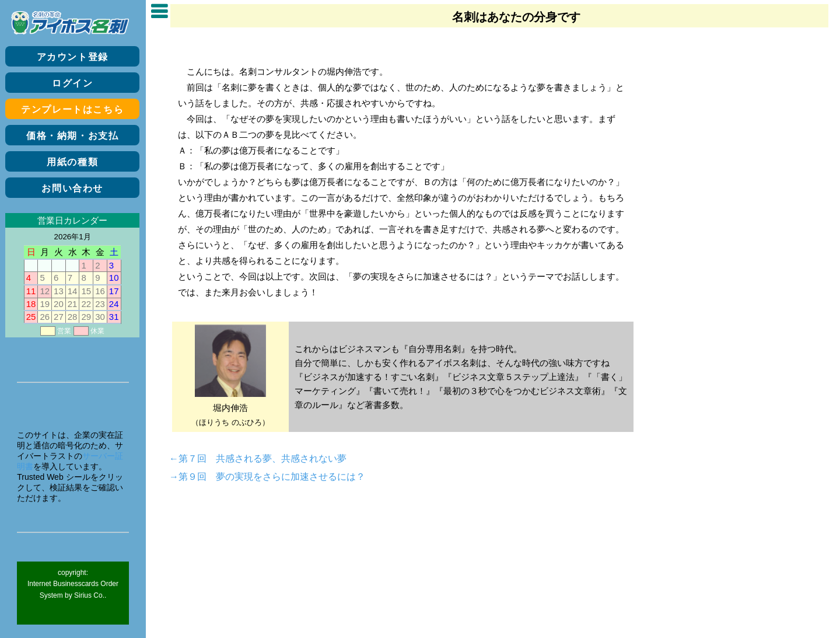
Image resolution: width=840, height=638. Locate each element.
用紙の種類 (72, 162)
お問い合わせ (72, 188)
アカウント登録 (73, 57)
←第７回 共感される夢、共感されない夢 (258, 458)
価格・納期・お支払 (72, 136)
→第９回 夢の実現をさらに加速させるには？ (267, 476)
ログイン (72, 83)
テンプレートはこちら (72, 109)
